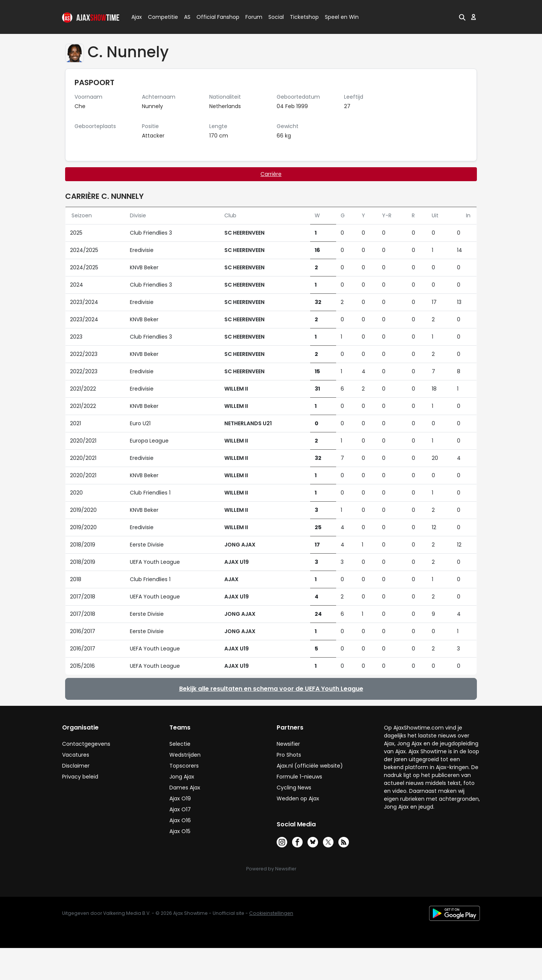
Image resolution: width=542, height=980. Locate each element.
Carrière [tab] (271, 174)
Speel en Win (342, 17)
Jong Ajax (182, 777)
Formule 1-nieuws (299, 777)
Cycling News (294, 788)
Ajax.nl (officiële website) (310, 766)
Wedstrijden (185, 755)
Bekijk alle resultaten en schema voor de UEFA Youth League (271, 689)
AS (187, 17)
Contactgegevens (86, 744)
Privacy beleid (80, 777)
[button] (462, 17)
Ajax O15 (180, 831)
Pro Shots (289, 755)
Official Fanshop (213, 17)
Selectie (180, 744)
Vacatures (76, 755)
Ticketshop (304, 17)
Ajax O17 (180, 809)
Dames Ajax (185, 788)
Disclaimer (76, 766)
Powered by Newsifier (271, 869)
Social (275, 17)
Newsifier (288, 744)
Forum (254, 17)
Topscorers (184, 766)
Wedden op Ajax (298, 798)
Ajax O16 (180, 820)
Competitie (160, 17)
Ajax (136, 17)
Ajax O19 (180, 798)
